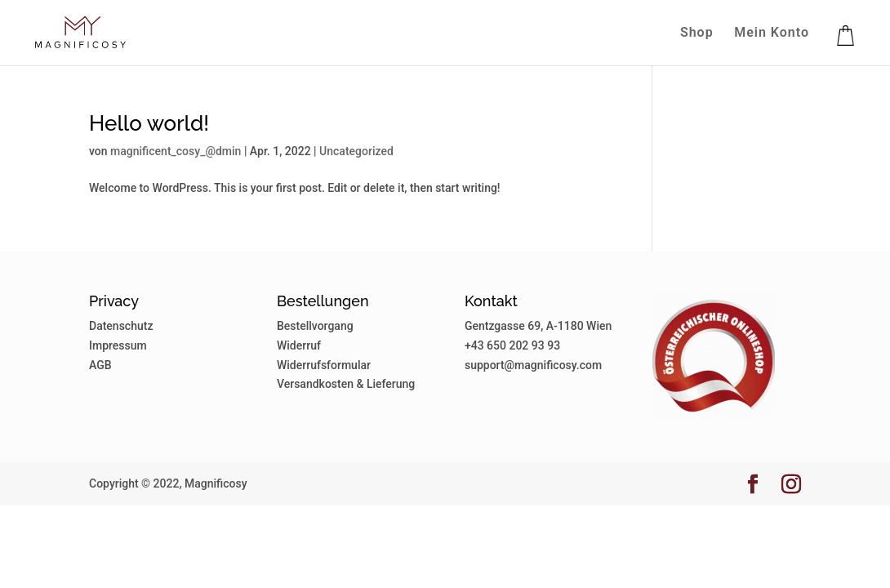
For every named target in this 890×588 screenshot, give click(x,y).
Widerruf (299, 345)
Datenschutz (121, 326)
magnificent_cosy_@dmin (176, 151)
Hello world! (149, 123)
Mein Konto (772, 33)
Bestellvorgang (315, 326)
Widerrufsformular (324, 365)
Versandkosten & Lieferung (346, 384)
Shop (697, 33)
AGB (100, 365)
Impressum (118, 345)
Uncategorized (356, 151)
